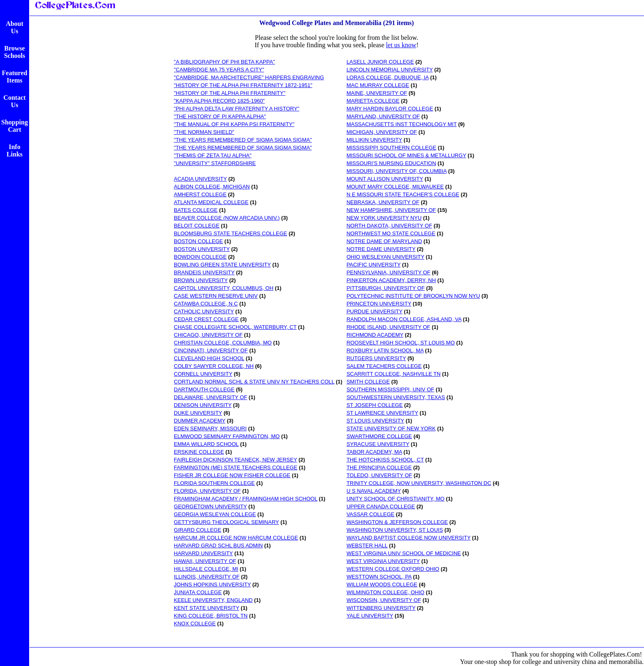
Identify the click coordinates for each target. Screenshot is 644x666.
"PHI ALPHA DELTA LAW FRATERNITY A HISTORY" (237, 109)
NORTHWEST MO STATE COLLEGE (391, 233)
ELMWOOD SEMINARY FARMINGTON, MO (227, 436)
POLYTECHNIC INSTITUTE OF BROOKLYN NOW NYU (413, 296)
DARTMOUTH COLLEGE (204, 389)
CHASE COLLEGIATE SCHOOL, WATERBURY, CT (235, 327)
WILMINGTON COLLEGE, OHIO (385, 592)
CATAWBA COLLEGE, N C (206, 304)
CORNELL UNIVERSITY (203, 374)
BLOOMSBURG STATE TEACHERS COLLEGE (231, 233)
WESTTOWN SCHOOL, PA (379, 577)
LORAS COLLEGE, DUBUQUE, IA (387, 77)
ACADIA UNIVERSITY (201, 179)
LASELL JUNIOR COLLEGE (380, 62)
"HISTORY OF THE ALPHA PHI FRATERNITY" (230, 93)
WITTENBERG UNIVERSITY (381, 608)
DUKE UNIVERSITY (198, 413)
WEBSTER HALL (367, 545)
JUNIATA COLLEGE (198, 592)
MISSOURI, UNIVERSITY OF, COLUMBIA (396, 171)
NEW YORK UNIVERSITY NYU (384, 218)
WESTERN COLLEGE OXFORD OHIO (393, 569)
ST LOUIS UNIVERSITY (375, 421)
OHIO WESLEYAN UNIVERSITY (385, 257)
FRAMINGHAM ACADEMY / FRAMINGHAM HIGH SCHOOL (246, 499)
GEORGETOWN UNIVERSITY (211, 506)
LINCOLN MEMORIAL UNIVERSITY (390, 70)
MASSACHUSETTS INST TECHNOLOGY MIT (401, 124)
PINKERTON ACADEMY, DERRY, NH (391, 280)
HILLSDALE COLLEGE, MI (206, 569)
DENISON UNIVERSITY (203, 405)
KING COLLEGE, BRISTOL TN (211, 616)
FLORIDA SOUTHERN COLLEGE (214, 483)
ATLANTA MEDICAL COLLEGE (211, 202)
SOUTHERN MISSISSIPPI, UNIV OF (390, 389)
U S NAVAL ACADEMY (374, 491)
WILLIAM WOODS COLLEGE (382, 584)
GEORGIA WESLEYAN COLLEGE (215, 514)
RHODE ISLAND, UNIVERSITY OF (388, 327)
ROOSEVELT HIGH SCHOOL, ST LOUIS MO (401, 343)
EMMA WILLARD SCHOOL (206, 444)
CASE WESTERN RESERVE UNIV (216, 296)
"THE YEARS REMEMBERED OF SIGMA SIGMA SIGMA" (243, 140)
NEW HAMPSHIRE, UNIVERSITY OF (391, 210)
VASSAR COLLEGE (370, 514)
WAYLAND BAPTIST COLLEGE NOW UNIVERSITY (408, 538)
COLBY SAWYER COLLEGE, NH (214, 366)
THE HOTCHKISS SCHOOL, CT (385, 460)
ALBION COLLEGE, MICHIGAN (212, 187)
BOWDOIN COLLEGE (201, 257)
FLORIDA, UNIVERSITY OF (207, 491)
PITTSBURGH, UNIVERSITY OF (385, 288)
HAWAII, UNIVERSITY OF (205, 561)
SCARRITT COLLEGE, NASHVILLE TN (393, 374)
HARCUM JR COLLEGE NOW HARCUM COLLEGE (236, 538)
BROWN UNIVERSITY (201, 280)
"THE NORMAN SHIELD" (204, 132)
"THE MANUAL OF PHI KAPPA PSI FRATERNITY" (234, 124)
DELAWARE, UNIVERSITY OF (211, 397)
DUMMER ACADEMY (200, 421)
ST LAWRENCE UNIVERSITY (382, 413)
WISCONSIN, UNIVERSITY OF (384, 600)
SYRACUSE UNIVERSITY (378, 444)
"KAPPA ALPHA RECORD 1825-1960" (219, 101)
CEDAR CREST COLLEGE (206, 319)
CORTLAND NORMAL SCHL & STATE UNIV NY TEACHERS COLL (254, 382)
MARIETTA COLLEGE (373, 101)
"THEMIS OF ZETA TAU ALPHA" (213, 155)
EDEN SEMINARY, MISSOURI (210, 428)
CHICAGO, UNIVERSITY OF (208, 335)
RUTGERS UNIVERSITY (376, 358)
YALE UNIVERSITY (370, 616)
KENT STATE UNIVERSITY (207, 608)
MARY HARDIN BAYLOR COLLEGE (390, 109)
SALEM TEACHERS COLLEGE (384, 366)
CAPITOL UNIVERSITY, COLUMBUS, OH (224, 288)
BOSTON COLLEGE (199, 241)
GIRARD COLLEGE (198, 530)
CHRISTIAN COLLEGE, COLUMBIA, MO (223, 343)
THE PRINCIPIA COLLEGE (379, 467)
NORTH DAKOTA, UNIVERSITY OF (389, 226)
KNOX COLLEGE (195, 624)
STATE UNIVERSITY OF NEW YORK (391, 428)
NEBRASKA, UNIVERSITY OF (383, 202)
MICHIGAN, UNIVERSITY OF (382, 132)
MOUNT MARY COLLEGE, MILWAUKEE (395, 187)
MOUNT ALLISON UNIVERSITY (385, 179)
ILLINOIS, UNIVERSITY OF (207, 577)
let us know (401, 45)
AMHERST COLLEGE (200, 194)
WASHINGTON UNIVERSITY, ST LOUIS (395, 530)
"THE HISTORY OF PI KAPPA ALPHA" (220, 116)
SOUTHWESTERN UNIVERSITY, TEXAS (396, 397)
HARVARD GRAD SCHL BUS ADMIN (218, 545)
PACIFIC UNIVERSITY (374, 265)
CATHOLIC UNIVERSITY (204, 311)
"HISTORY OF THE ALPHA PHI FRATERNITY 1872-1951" (243, 85)
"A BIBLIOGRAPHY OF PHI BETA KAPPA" (225, 62)
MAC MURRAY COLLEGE (378, 85)
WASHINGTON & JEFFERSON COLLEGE (397, 522)
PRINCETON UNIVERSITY (379, 304)
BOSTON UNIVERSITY (202, 249)
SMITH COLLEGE (368, 382)
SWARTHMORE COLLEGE (379, 436)
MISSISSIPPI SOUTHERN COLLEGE (391, 148)
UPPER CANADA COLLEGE (381, 506)
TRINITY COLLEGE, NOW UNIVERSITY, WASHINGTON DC (419, 483)
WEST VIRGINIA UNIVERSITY (383, 561)
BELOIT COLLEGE (197, 226)
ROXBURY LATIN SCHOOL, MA (385, 350)
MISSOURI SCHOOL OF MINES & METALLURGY (406, 155)
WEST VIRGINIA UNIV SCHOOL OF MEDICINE (404, 553)
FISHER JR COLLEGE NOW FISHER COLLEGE (232, 475)
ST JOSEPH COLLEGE (375, 405)
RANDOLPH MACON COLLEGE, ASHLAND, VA (404, 319)
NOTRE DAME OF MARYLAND (384, 241)
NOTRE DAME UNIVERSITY (381, 249)
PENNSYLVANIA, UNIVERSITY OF (388, 272)
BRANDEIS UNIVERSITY (204, 272)
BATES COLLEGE (196, 210)
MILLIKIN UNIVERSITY (374, 140)
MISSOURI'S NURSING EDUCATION (391, 163)
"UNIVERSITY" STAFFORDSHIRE (215, 163)
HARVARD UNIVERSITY (204, 553)
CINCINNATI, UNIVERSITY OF (211, 350)
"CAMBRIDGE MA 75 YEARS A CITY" (219, 70)
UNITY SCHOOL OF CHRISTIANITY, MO (395, 499)
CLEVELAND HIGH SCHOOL (209, 358)
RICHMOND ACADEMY (375, 335)
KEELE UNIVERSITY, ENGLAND (213, 600)
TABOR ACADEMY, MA (374, 452)
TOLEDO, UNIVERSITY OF (379, 475)
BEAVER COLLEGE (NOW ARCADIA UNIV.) (227, 218)
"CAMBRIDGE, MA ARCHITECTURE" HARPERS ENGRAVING (249, 77)
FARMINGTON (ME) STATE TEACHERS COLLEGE (236, 467)
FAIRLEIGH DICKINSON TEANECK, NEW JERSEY (236, 460)
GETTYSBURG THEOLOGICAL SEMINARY (227, 522)
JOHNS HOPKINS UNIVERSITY (213, 584)
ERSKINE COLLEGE (199, 452)
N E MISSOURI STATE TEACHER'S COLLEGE (403, 194)
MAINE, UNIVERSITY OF (377, 93)
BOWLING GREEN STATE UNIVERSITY (222, 265)
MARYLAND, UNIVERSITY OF (383, 116)
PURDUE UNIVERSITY (374, 311)
